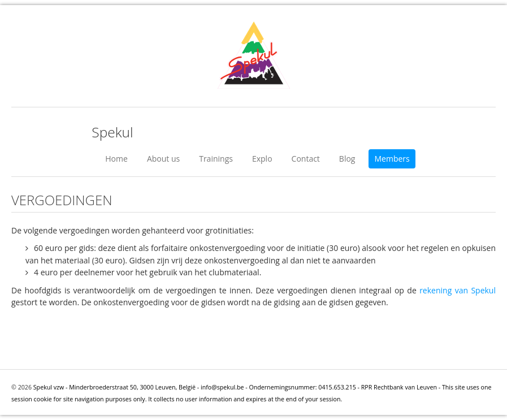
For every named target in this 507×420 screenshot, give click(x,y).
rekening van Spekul (458, 290)
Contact (306, 159)
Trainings (216, 159)
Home (116, 159)
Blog (347, 159)
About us (163, 159)
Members (392, 159)
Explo (262, 159)
